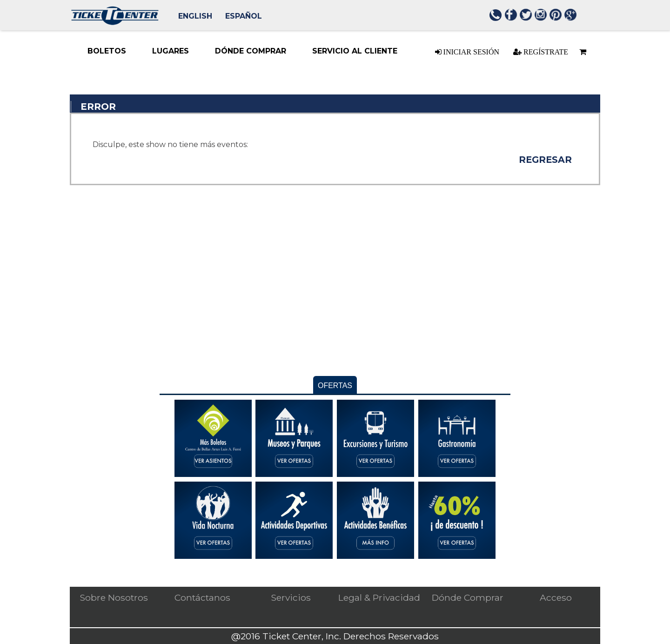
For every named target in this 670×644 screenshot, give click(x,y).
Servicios (291, 597)
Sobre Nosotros (114, 597)
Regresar (545, 160)
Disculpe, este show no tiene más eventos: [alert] (170, 144)
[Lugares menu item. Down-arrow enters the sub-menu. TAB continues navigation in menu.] (171, 51)
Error (98, 107)
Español (244, 16)
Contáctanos (202, 597)
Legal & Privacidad (379, 597)
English (195, 16)
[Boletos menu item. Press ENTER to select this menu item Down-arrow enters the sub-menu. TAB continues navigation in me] (107, 51)
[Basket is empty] (582, 52)
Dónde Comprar (468, 597)
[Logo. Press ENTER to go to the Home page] (115, 23)
